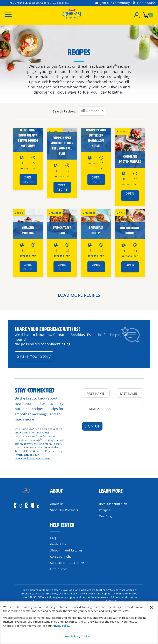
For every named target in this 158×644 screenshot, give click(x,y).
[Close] (151, 608)
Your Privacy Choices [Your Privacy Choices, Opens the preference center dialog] (78, 637)
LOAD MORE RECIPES (79, 295)
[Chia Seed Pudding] (28, 224)
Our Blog (105, 516)
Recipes (105, 510)
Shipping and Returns (66, 550)
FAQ (53, 538)
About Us (57, 504)
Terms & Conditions (27, 451)
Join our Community (113, 3)
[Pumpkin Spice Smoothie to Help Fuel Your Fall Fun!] (62, 144)
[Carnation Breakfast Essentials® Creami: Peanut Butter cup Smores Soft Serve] (96, 140)
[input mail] (113, 408)
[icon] (39, 506)
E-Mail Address (99, 409)
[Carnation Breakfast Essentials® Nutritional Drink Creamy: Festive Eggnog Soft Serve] (28, 140)
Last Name (129, 393)
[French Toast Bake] (62, 224)
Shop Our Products (64, 510)
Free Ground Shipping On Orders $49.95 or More (39, 3)
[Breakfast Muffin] (96, 224)
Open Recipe (28, 180)
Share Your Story (34, 356)
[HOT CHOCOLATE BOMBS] (130, 224)
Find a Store (144, 3)
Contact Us (58, 544)
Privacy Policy (54, 451)
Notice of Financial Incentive (32, 458)
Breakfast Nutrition (113, 504)
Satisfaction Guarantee (67, 563)
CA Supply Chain (62, 557)
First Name (95, 393)
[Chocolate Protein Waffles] (130, 148)
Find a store (59, 569)
